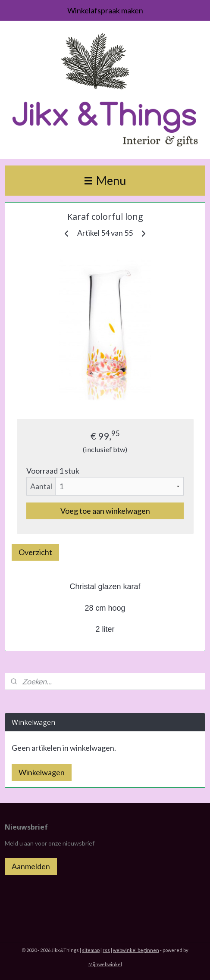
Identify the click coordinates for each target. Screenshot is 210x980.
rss (106, 950)
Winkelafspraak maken (105, 10)
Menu (105, 180)
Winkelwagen (42, 772)
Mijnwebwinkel (105, 964)
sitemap (91, 950)
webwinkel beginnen (136, 950)
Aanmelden (31, 866)
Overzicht (35, 552)
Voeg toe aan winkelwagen (105, 510)
